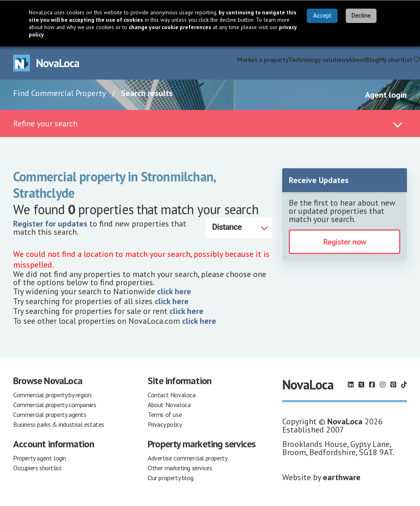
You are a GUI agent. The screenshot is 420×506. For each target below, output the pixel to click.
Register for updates (50, 224)
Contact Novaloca (172, 395)
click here (174, 291)
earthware (342, 477)
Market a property (263, 60)
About (357, 60)
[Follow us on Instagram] (383, 385)
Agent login (386, 95)
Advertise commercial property (187, 458)
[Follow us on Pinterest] (393, 385)
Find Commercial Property (59, 93)
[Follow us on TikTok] (404, 385)
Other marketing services (180, 468)
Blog (372, 60)
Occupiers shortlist (37, 468)
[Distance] (239, 228)
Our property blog (170, 478)
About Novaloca (169, 405)
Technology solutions (318, 60)
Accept (322, 16)
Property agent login (40, 458)
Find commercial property (201, 60)
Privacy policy (165, 424)
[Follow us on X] (361, 385)
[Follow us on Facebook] (372, 385)
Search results (147, 93)
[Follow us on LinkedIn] (351, 385)
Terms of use (165, 414)
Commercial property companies (55, 405)
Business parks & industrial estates (59, 424)
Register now (345, 242)
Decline (361, 16)
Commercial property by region (52, 395)
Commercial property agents (50, 414)
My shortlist (399, 60)
